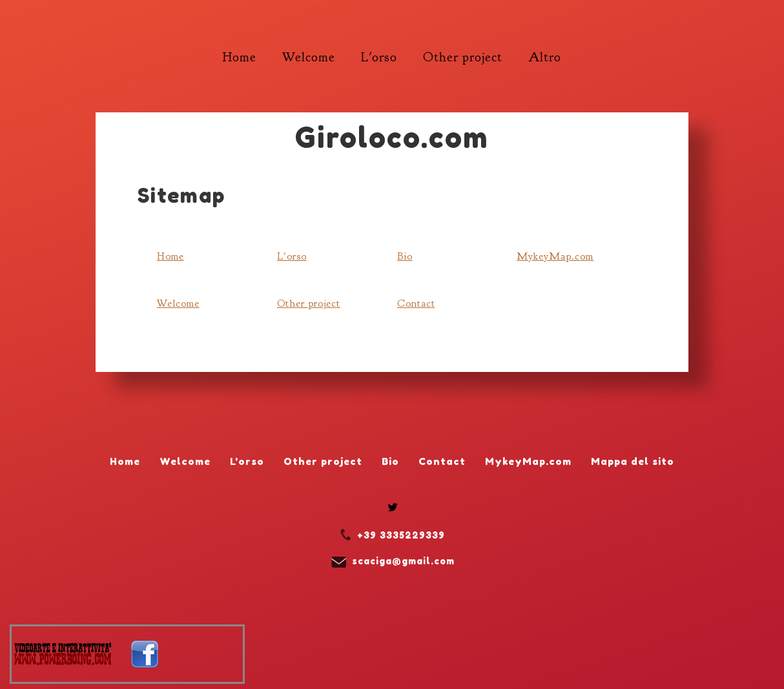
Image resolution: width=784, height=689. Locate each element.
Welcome (178, 303)
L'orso (292, 256)
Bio (405, 256)
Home (170, 256)
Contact (416, 303)
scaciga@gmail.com (403, 561)
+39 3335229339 (401, 535)
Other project (309, 303)
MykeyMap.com (555, 256)
